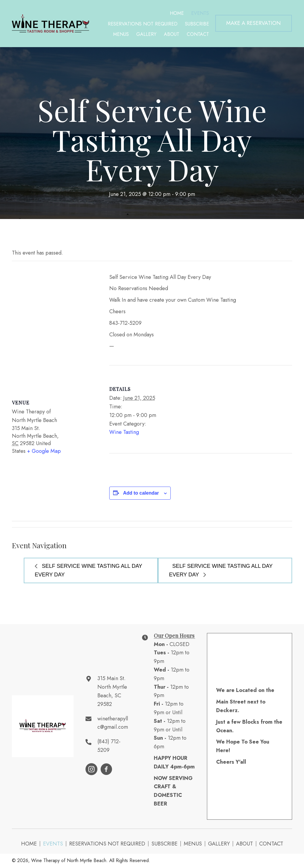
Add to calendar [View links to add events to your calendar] (141, 493)
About (244, 844)
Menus (193, 844)
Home (29, 844)
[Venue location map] (55, 325)
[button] (254, 23)
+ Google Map (44, 451)
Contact (271, 844)
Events (53, 844)
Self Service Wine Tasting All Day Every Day (88, 570)
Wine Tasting (124, 432)
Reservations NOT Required (107, 844)
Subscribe (164, 844)
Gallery (219, 844)
